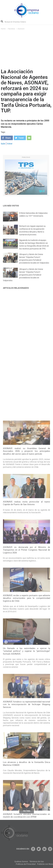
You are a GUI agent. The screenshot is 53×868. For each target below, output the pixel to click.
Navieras (12, 29)
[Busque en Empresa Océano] (17, 22)
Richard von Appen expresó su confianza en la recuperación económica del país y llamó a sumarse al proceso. (32, 233)
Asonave (21, 29)
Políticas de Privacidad (36, 864)
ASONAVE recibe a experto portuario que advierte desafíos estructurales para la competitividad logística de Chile (27, 702)
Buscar (2, 21)
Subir (3, 144)
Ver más (27, 812)
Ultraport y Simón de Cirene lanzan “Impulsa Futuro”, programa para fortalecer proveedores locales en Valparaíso (34, 261)
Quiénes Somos (31, 862)
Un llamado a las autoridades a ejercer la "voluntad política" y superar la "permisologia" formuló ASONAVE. (27, 755)
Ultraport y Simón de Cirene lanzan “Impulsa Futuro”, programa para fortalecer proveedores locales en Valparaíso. (23, 278)
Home (3, 29)
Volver (10, 144)
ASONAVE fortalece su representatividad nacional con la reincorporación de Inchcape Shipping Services (27, 808)
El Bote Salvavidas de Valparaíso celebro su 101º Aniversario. (33, 216)
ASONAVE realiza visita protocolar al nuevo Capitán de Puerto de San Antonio (27, 607)
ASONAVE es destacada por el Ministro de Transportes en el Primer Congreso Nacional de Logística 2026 (27, 654)
